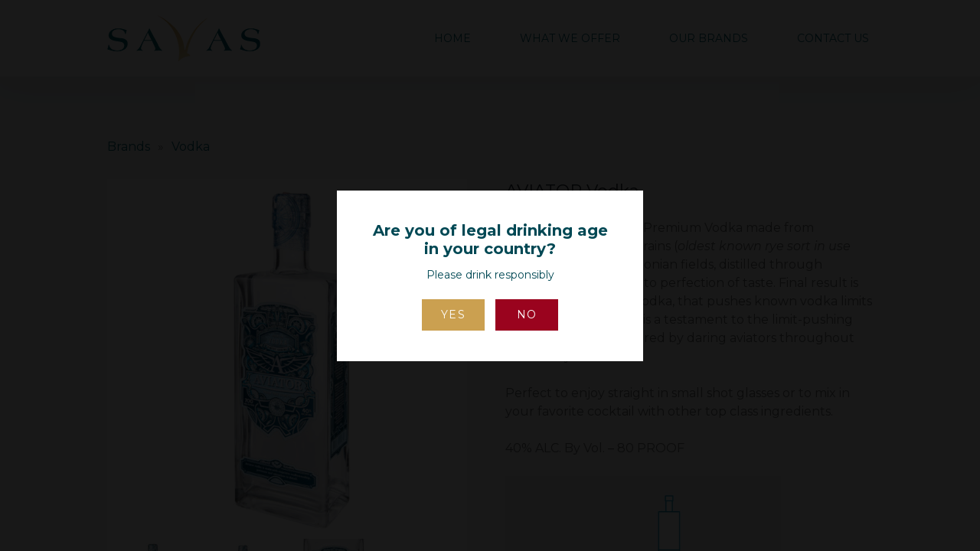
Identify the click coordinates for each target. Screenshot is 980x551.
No (527, 315)
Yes (454, 315)
